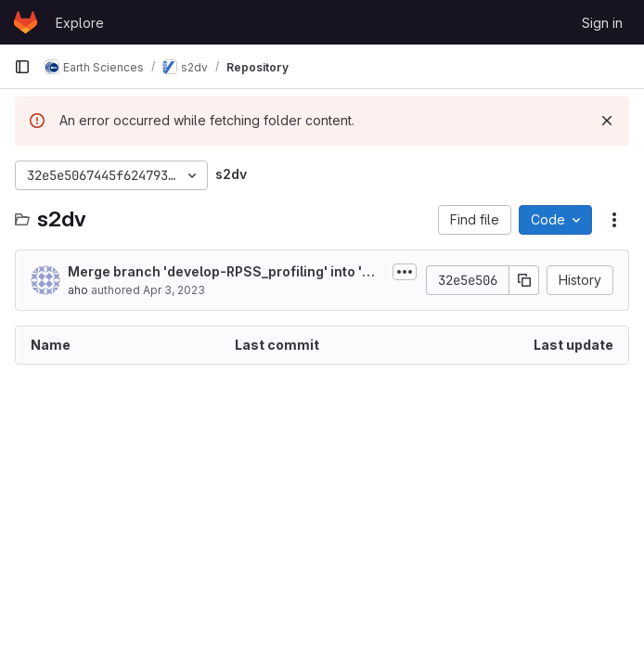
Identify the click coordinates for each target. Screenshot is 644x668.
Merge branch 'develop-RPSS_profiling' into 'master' (225, 272)
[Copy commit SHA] (524, 280)
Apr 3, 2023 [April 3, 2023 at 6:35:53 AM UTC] (174, 290)
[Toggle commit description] (405, 272)
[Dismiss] (607, 121)
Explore (80, 23)
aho (78, 290)
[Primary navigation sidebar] (22, 67)
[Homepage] (26, 22)
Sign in (602, 23)
